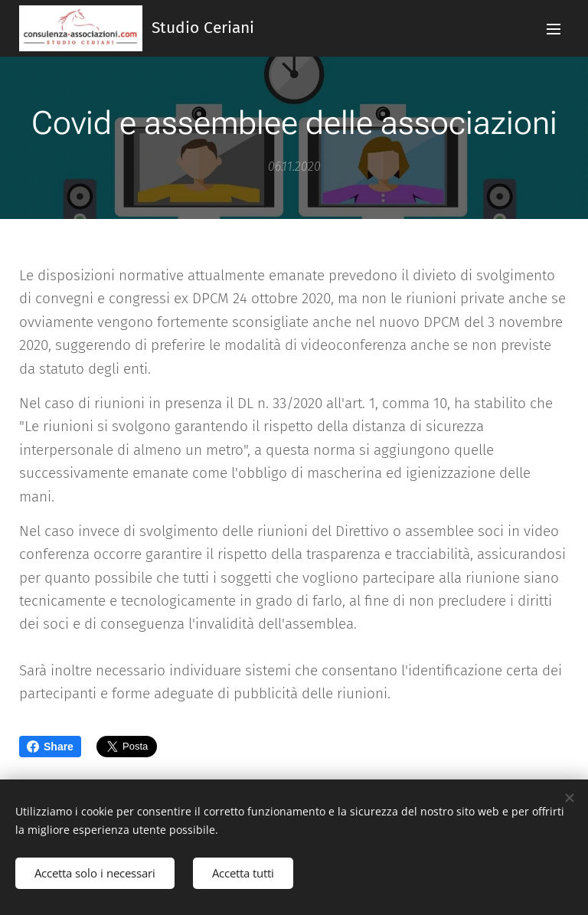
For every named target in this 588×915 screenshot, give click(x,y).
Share (50, 747)
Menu (554, 29)
